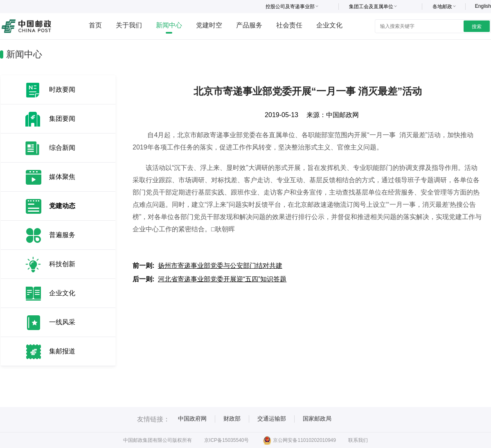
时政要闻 (62, 89)
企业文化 (329, 25)
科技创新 (62, 264)
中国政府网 (192, 419)
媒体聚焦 (62, 177)
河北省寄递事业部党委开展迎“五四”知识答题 (222, 279)
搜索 (477, 27)
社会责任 (289, 25)
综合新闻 (62, 148)
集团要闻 (62, 119)
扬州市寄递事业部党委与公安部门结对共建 (220, 266)
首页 (95, 25)
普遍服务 (62, 235)
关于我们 (129, 25)
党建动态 (62, 206)
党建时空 (209, 25)
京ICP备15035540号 (226, 440)
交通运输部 (272, 419)
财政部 (232, 419)
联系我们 (358, 440)
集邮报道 (62, 351)
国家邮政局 (317, 419)
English (483, 6)
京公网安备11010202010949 (299, 440)
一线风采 (62, 322)
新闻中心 (169, 25)
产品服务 (249, 25)
